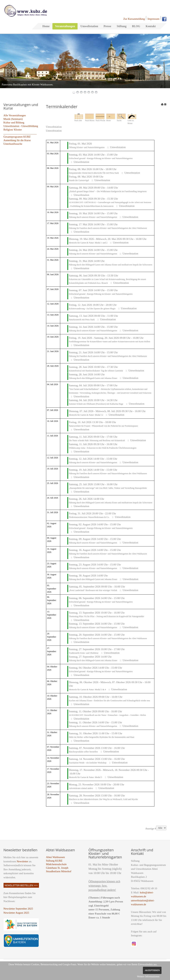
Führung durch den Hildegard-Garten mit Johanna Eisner (93, 378)
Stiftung (122, 26)
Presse (107, 26)
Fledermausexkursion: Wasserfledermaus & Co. (89, 517)
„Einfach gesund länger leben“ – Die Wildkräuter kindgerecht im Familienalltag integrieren (108, 191)
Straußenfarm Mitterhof (59, 871)
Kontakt (151, 26)
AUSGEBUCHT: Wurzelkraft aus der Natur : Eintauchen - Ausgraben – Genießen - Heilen (107, 715)
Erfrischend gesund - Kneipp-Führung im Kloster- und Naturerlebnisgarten (101, 158)
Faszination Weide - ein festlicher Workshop (88, 763)
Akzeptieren (152, 970)
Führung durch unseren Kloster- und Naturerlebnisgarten (93, 217)
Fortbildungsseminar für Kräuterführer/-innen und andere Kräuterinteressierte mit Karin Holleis (109, 342)
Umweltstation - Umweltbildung (21, 126)
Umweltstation (89, 26)
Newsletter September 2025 (18, 909)
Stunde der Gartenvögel (79, 180)
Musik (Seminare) (13, 119)
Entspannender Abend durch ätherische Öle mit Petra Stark (94, 173)
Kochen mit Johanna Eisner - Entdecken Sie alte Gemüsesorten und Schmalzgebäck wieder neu (109, 701)
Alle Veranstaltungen (15, 115)
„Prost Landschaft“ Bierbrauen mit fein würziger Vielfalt (93, 590)
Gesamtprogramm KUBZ (17, 137)
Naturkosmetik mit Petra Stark (82, 320)
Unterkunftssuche (13, 144)
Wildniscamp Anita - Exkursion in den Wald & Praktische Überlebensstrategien (103, 448)
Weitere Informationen (148, 977)
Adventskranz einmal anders (81, 788)
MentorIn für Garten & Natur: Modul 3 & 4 (87, 690)
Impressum (153, 19)
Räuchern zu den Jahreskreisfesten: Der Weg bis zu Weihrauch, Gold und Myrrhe (103, 799)
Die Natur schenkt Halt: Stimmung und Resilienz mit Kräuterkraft (97, 440)
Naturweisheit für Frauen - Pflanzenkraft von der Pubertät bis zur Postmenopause (103, 426)
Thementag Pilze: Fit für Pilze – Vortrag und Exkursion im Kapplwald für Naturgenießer (106, 616)
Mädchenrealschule (56, 864)
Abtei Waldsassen (55, 857)
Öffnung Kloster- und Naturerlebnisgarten (87, 147)
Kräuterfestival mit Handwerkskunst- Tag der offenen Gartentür (96, 371)
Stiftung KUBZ (54, 861)
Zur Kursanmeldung (134, 19)
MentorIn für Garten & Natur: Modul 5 (85, 777)
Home (46, 26)
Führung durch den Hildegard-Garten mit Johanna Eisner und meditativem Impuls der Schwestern (110, 265)
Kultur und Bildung (14, 123)
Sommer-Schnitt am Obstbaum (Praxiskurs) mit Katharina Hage (96, 404)
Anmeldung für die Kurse (17, 140)
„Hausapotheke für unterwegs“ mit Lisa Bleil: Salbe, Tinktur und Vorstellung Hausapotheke (108, 488)
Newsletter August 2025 (16, 913)
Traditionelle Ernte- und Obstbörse (83, 653)
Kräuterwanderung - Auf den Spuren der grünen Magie (92, 309)
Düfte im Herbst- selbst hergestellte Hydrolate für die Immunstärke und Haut (101, 737)
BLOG (136, 26)
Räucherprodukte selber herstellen (83, 752)
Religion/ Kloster (13, 130)
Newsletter (22, 861)
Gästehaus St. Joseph (57, 868)
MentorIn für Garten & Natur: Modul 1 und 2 (88, 243)
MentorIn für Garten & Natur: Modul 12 (86, 415)
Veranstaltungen (65, 26)
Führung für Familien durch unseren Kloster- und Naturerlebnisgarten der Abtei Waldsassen (108, 228)
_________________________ (20, 133)
